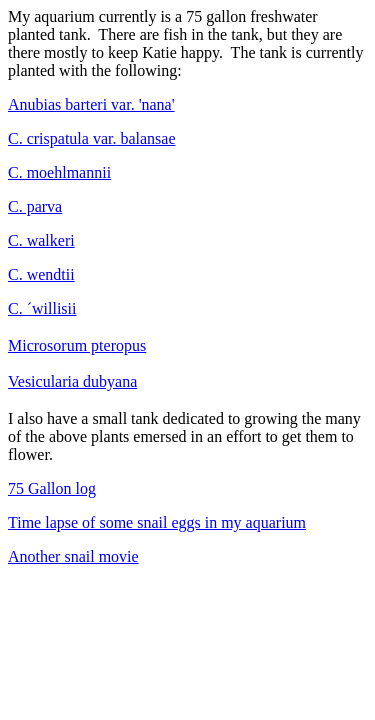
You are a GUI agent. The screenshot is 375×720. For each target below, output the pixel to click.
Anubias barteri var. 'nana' (91, 104)
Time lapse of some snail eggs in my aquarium (157, 522)
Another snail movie (73, 556)
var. (92, 138)
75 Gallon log (52, 488)
